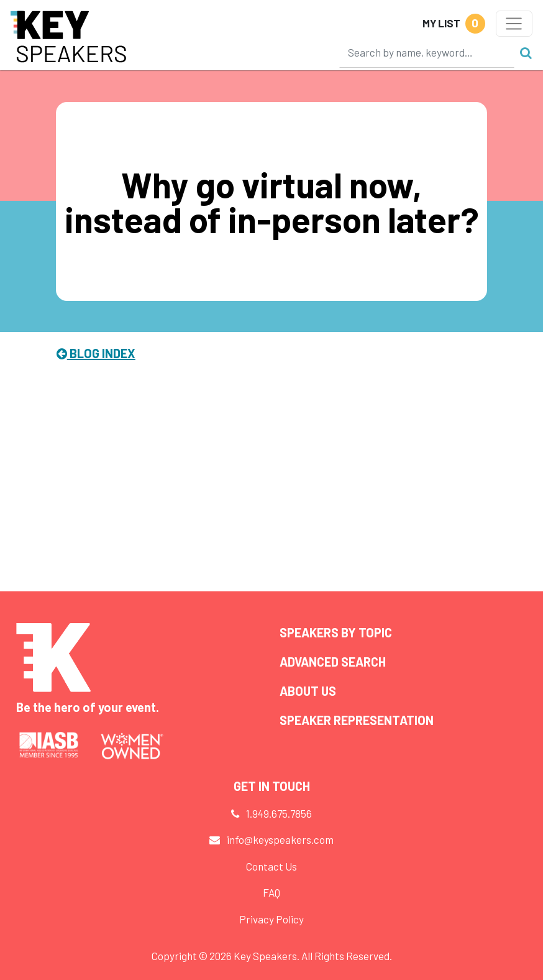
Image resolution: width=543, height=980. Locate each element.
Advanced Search (333, 662)
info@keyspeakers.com (280, 839)
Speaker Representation (357, 720)
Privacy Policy (271, 919)
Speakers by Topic (336, 632)
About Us (308, 691)
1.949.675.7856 (279, 813)
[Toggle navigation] (514, 24)
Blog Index (96, 353)
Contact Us (271, 866)
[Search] (427, 52)
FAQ (271, 892)
